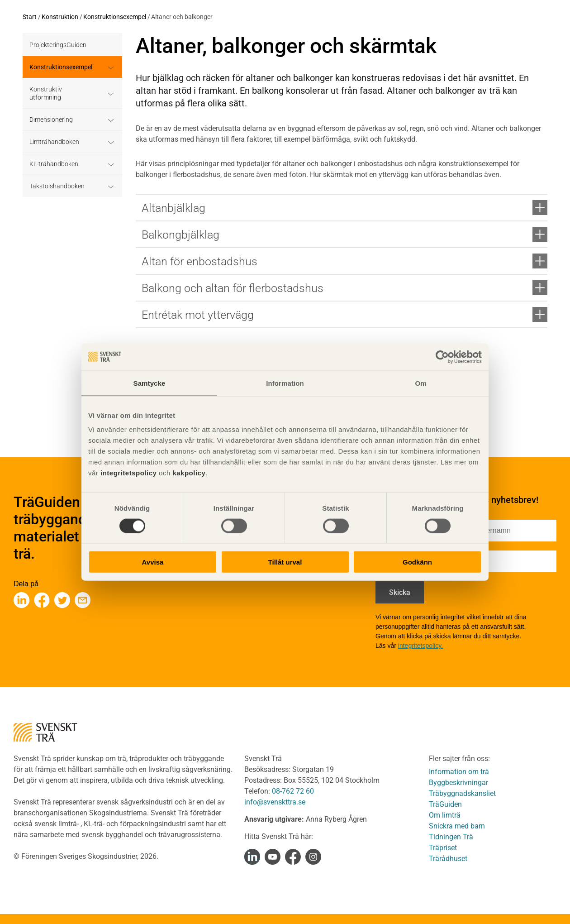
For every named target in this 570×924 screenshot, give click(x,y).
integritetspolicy (127, 473)
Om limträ (445, 815)
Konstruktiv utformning (46, 93)
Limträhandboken (54, 142)
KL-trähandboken (54, 164)
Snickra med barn (457, 826)
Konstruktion (60, 17)
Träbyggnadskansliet (462, 793)
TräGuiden (445, 804)
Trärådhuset (448, 859)
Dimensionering (51, 120)
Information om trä (459, 772)
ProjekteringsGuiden (58, 45)
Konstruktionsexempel (115, 17)
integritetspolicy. (420, 646)
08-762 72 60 (293, 791)
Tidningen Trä (451, 837)
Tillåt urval (285, 562)
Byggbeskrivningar (458, 783)
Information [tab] (285, 383)
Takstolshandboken (57, 186)
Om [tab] (420, 383)
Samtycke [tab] (150, 383)
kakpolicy (189, 473)
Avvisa (153, 562)
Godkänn (417, 562)
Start (30, 17)
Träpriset (443, 848)
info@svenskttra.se (275, 802)
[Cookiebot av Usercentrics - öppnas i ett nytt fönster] (442, 357)
